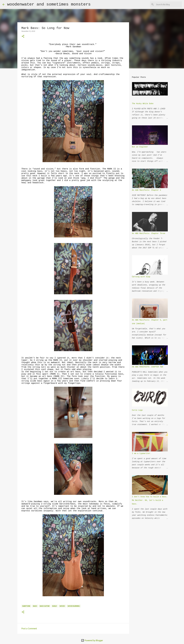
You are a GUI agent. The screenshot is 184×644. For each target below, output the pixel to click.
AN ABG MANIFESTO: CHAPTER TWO (148, 367)
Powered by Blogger (92, 640)
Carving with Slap (141, 277)
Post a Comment (29, 629)
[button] (23, 36)
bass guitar (45, 606)
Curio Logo (137, 410)
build (55, 606)
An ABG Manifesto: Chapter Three (149, 233)
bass (35, 606)
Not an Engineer (140, 147)
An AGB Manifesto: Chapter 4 (146, 190)
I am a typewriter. (142, 453)
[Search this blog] (169, 4)
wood (62, 606)
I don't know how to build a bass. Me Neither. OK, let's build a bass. (150, 500)
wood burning (74, 606)
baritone (26, 606)
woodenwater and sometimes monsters (49, 4)
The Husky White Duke (143, 104)
